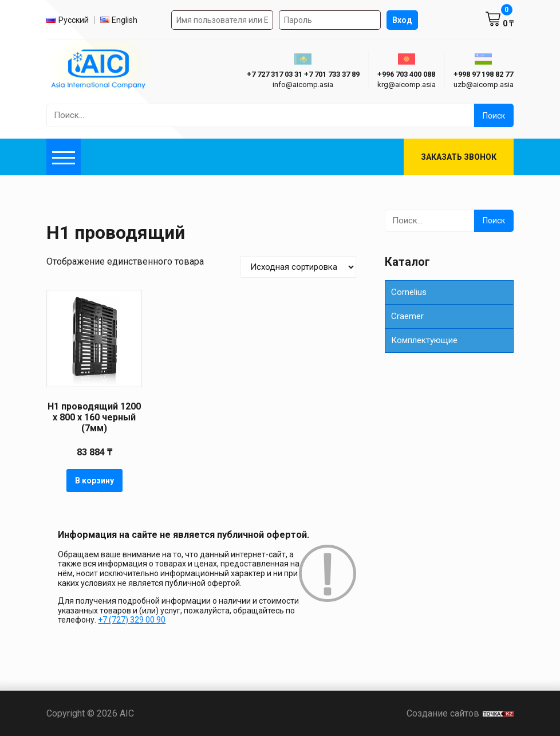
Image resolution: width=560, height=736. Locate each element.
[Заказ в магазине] (298, 267)
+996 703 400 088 (406, 74)
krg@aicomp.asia (407, 84)
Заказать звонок (459, 157)
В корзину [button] (94, 481)
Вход (402, 20)
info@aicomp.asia (303, 84)
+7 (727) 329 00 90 (132, 620)
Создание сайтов (460, 713)
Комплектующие (424, 340)
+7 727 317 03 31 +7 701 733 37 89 (303, 74)
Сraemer (407, 316)
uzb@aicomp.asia (484, 84)
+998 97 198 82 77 (483, 74)
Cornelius (409, 292)
